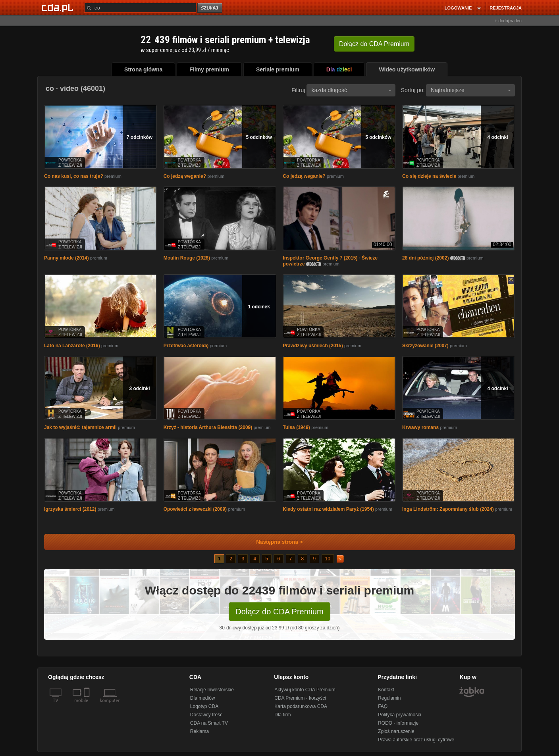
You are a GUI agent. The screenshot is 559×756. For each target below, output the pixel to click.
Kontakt (386, 690)
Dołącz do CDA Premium (279, 612)
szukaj (210, 8)
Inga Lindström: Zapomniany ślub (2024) (448, 509)
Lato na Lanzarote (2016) (72, 346)
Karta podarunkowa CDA (301, 706)
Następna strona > (274, 542)
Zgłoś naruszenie (396, 731)
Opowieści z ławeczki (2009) (195, 509)
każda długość (351, 90)
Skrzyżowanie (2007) (425, 346)
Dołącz (374, 44)
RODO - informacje (398, 723)
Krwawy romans (420, 427)
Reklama (200, 731)
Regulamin (389, 698)
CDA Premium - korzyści (300, 698)
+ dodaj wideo (508, 21)
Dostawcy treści (207, 715)
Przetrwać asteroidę (186, 346)
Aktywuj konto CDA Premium (305, 690)
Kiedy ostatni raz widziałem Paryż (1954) (328, 509)
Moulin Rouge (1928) (187, 258)
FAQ (383, 706)
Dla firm (282, 715)
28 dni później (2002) (425, 258)
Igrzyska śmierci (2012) (70, 509)
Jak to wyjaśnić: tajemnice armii (80, 427)
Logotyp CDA (204, 706)
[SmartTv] (88, 705)
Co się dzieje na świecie (429, 176)
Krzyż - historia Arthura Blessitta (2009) (208, 427)
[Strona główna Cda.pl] (59, 8)
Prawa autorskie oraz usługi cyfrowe (416, 740)
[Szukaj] (140, 8)
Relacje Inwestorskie (212, 690)
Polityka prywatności (400, 715)
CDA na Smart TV (209, 723)
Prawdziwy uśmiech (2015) (313, 346)
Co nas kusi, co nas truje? (74, 176)
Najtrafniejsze (471, 90)
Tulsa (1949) (296, 427)
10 (328, 559)
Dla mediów (203, 698)
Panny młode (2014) (67, 258)
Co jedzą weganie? (185, 176)
